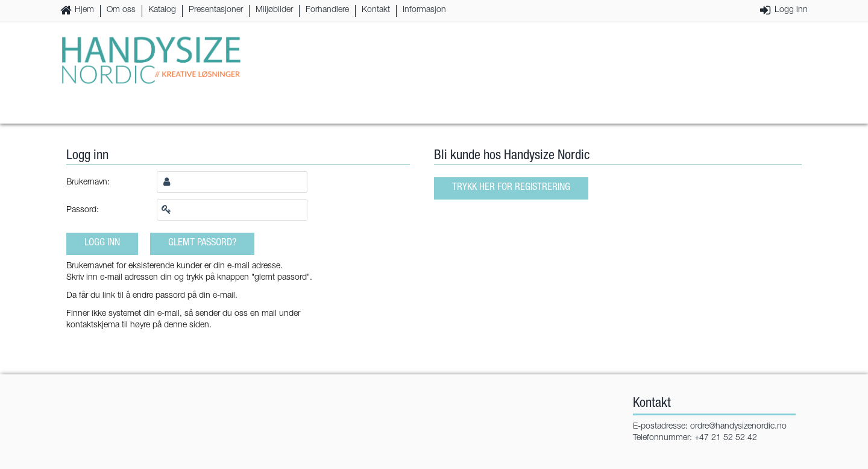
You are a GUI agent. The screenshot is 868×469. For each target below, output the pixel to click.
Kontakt (376, 10)
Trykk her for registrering (511, 188)
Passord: (83, 210)
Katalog (162, 10)
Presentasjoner (216, 10)
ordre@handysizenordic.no (738, 427)
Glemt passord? (202, 243)
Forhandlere (327, 10)
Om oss (121, 10)
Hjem (84, 10)
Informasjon (424, 10)
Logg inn (791, 10)
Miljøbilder (274, 10)
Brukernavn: (88, 183)
